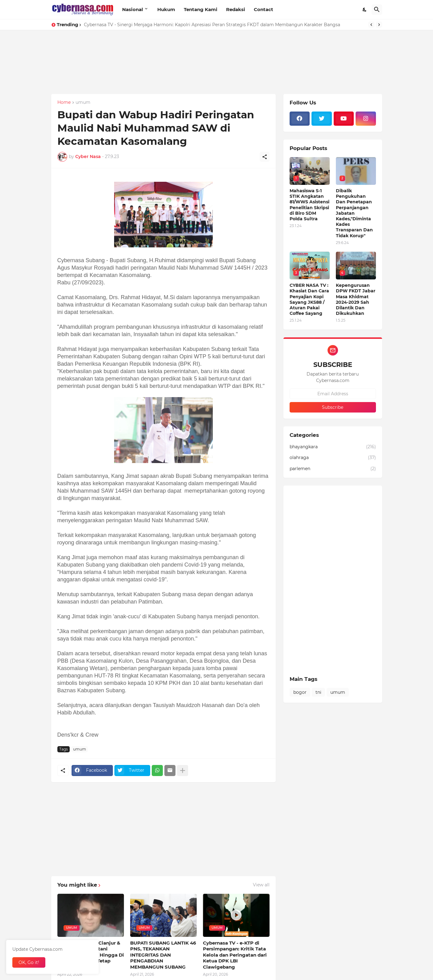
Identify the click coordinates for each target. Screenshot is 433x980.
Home (64, 103)
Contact (264, 9)
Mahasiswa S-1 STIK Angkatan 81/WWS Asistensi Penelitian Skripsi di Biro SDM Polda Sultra (309, 205)
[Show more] (183, 771)
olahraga (333, 458)
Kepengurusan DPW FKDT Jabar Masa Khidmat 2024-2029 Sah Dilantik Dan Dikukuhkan (356, 299)
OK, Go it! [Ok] (29, 962)
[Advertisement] (185, 73)
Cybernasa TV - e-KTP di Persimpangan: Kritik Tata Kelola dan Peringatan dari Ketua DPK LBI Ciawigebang (235, 955)
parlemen (333, 469)
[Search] (377, 10)
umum (83, 103)
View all (261, 885)
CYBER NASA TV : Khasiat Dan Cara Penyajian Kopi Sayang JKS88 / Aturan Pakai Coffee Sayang (309, 299)
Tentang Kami (201, 9)
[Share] (265, 157)
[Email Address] (333, 394)
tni (318, 692)
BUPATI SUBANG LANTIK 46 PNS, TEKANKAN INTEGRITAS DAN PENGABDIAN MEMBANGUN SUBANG (163, 955)
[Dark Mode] (365, 10)
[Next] (379, 25)
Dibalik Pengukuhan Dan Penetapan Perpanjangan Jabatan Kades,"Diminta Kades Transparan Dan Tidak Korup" (354, 213)
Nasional (133, 9)
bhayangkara (333, 447)
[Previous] (371, 25)
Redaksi (236, 9)
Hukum (166, 9)
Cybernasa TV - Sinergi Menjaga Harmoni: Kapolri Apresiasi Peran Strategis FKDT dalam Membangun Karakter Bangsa (212, 25)
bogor (300, 692)
